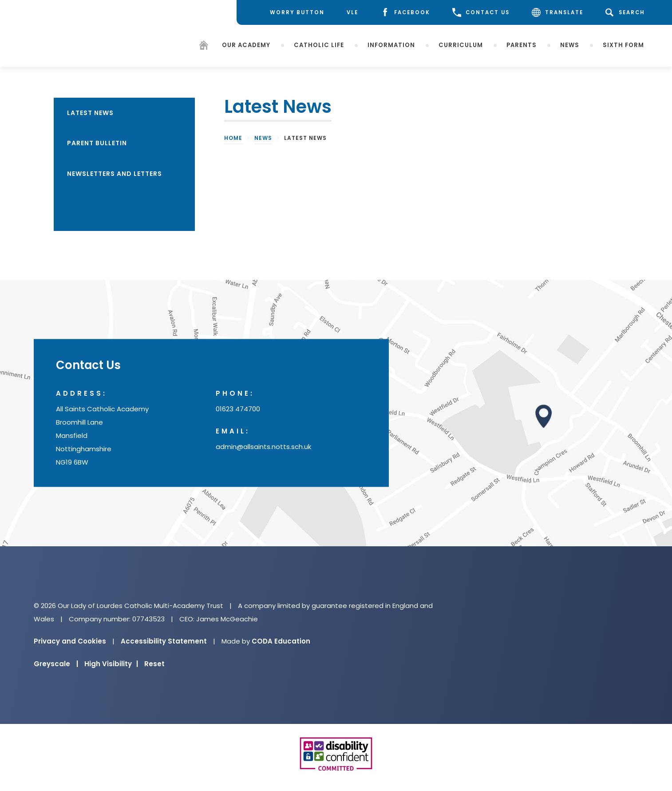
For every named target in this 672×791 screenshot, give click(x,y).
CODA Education (281, 641)
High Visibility (111, 664)
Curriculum (461, 45)
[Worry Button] (291, 12)
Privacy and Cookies (70, 641)
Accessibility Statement (164, 641)
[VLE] (352, 13)
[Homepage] (204, 46)
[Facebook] (405, 13)
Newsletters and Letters (115, 174)
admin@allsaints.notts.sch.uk (263, 447)
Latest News (90, 113)
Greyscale (56, 664)
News (570, 45)
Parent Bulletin (97, 143)
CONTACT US (481, 12)
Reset (154, 664)
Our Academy (246, 45)
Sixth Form (623, 45)
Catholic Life (319, 45)
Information (391, 45)
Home (233, 138)
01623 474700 (238, 409)
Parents (522, 45)
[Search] (627, 12)
